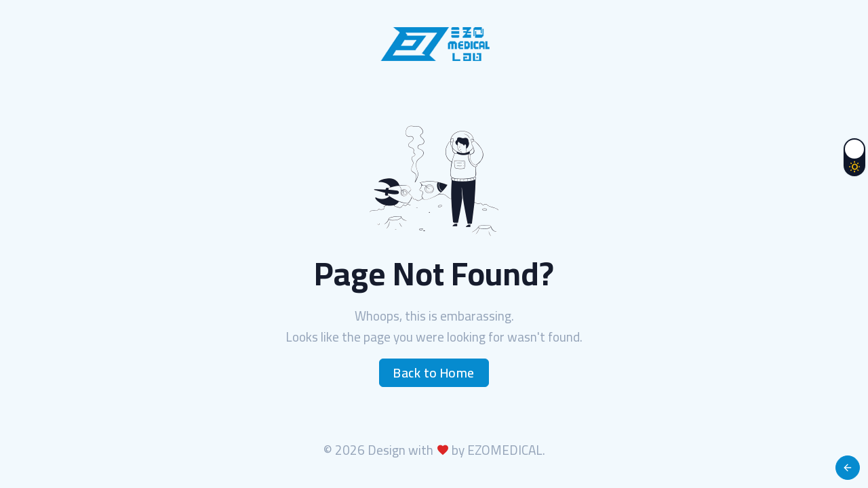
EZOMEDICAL (505, 450)
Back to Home (434, 373)
